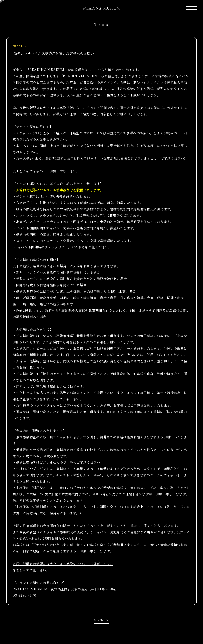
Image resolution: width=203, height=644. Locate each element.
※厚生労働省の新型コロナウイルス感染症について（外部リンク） (63, 564)
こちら (80, 247)
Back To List (101, 620)
